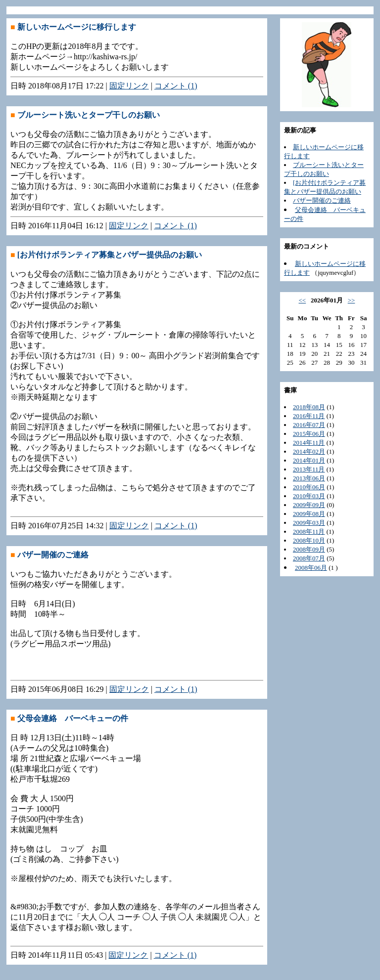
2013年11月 (309, 469)
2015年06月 (309, 434)
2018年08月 (309, 407)
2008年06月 (311, 568)
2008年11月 (309, 532)
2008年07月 (309, 558)
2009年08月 (309, 514)
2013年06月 (309, 478)
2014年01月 (309, 460)
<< (303, 300)
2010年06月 (309, 487)
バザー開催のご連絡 (322, 200)
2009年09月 (309, 505)
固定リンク (129, 86)
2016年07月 (309, 425)
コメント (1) (176, 86)
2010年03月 (309, 496)
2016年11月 (309, 416)
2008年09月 (309, 549)
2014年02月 (309, 451)
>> (352, 300)
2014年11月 (309, 443)
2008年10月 (309, 540)
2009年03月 (309, 523)
